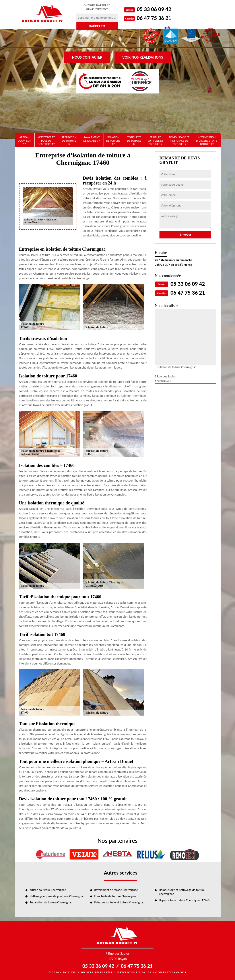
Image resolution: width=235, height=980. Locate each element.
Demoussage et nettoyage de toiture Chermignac (182, 892)
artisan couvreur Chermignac (48, 890)
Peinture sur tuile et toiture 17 (155, 141)
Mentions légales (134, 972)
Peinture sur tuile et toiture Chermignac (119, 902)
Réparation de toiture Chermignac (51, 902)
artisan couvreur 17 (24, 141)
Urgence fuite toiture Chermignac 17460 (184, 900)
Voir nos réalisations (143, 57)
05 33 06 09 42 (154, 9)
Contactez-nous (171, 972)
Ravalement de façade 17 (92, 139)
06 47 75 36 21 (154, 18)
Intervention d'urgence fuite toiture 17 (207, 141)
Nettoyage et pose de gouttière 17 (46, 141)
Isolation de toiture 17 (113, 141)
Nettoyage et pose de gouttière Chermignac (57, 896)
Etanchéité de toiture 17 (134, 141)
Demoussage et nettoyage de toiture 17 (179, 141)
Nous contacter (87, 57)
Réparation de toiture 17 (69, 141)
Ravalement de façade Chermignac (116, 890)
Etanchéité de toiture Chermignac (116, 896)
